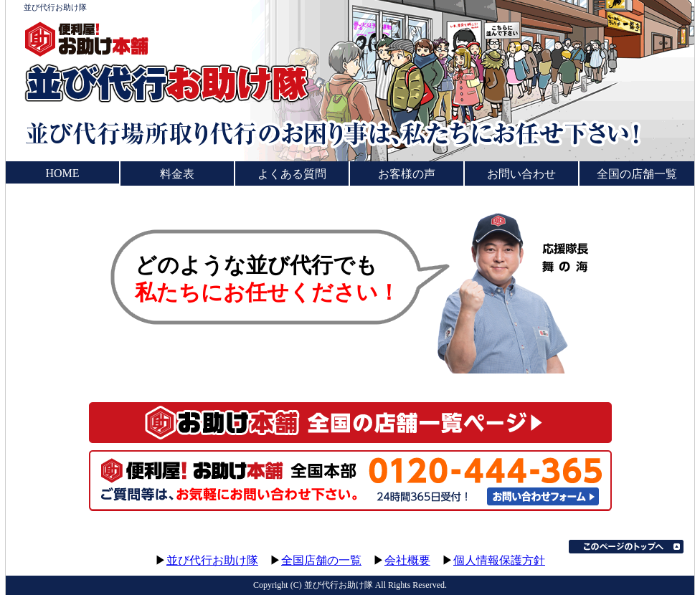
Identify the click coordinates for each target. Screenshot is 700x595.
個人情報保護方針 (499, 560)
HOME (62, 173)
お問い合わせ (521, 174)
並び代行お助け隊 (212, 560)
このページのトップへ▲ (626, 547)
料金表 (177, 174)
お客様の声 (407, 174)
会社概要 (407, 560)
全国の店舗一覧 (637, 174)
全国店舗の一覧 (321, 560)
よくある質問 (292, 174)
